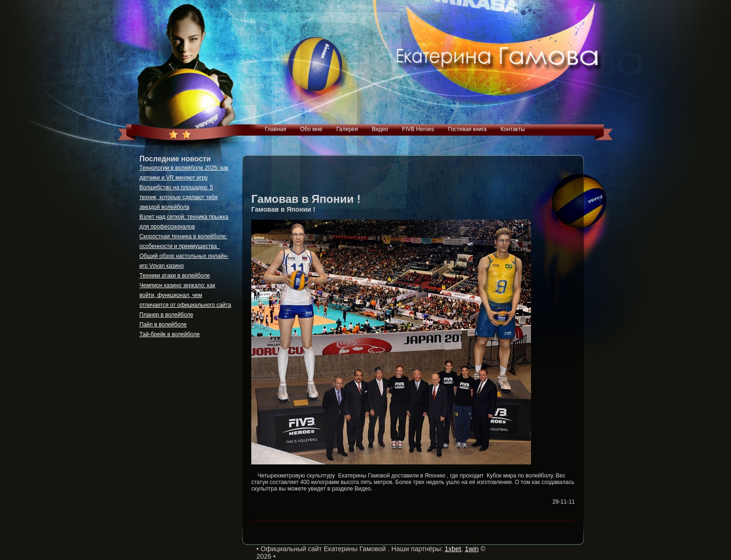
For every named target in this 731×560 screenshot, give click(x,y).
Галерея (347, 129)
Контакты (513, 129)
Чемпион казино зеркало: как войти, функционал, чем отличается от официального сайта (185, 295)
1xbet (453, 549)
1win (472, 549)
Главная (276, 129)
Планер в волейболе (166, 315)
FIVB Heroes (418, 129)
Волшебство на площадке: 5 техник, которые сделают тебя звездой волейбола (179, 197)
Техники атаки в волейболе (175, 276)
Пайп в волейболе (163, 325)
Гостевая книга (467, 129)
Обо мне (311, 129)
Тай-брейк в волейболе (169, 334)
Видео (380, 129)
